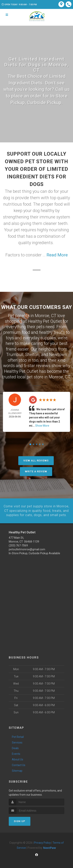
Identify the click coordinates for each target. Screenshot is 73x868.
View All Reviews (36, 461)
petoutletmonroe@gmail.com (27, 549)
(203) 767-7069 (18, 545)
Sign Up (20, 821)
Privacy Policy (42, 843)
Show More (42, 426)
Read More (57, 255)
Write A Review (36, 471)
